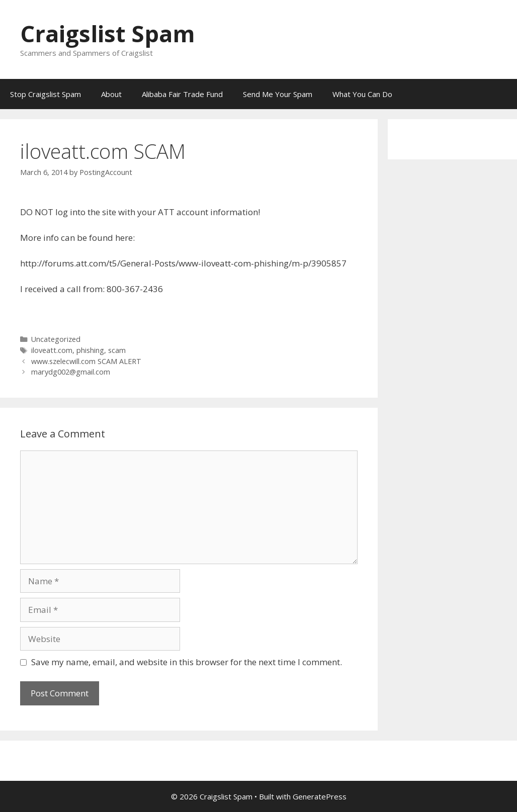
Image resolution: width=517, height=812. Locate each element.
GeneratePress (320, 796)
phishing (90, 350)
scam (117, 350)
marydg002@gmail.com (71, 372)
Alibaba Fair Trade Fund (182, 94)
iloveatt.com (52, 350)
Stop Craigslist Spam (46, 94)
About (111, 94)
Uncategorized (56, 339)
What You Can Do (362, 94)
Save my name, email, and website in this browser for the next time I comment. (187, 662)
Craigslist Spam (108, 33)
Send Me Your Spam (278, 94)
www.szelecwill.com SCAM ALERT (86, 361)
